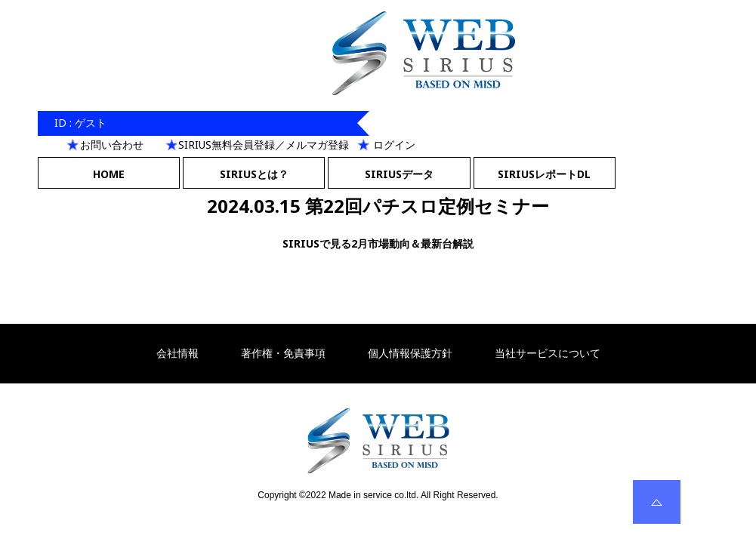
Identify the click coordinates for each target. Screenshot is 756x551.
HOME (109, 174)
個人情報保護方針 (410, 353)
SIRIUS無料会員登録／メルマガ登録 (264, 145)
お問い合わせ (112, 145)
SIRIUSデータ (399, 174)
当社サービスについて (548, 353)
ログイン (394, 145)
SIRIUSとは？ (254, 174)
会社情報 (177, 353)
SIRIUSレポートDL (544, 174)
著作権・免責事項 (283, 353)
